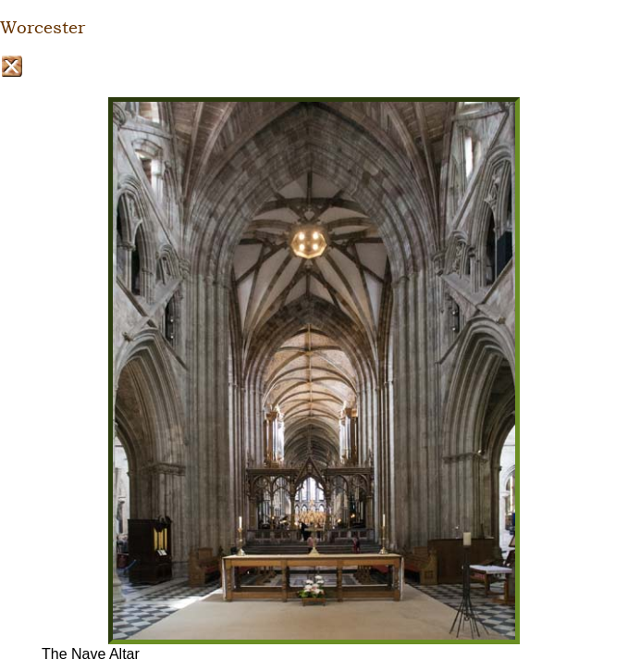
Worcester (43, 28)
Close (12, 66)
